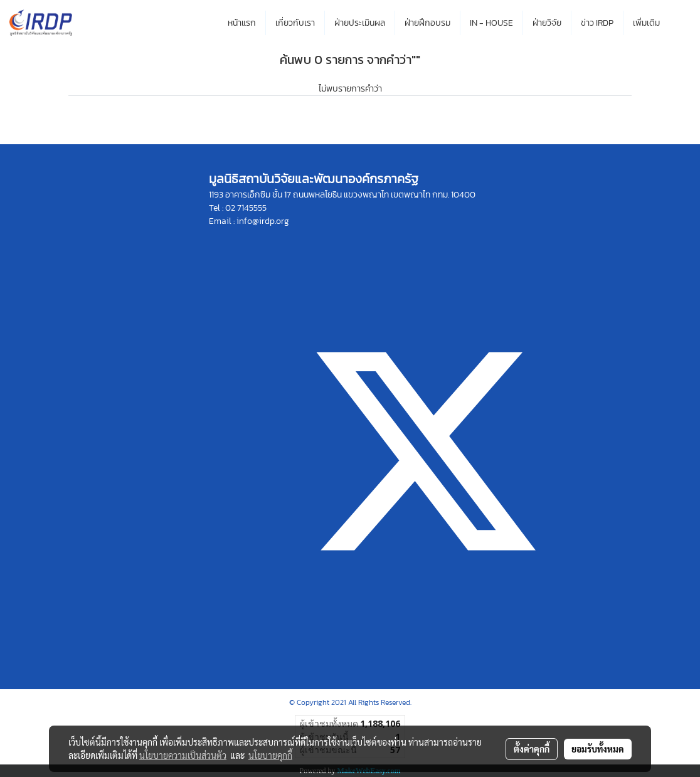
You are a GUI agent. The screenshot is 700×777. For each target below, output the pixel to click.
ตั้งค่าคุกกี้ (532, 749)
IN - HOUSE (491, 23)
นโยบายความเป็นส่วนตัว (183, 755)
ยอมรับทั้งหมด (598, 749)
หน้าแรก (242, 23)
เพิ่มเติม (646, 23)
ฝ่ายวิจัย (547, 23)
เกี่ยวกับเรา (295, 23)
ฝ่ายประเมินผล (360, 23)
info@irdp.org (263, 221)
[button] (681, 23)
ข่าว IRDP (597, 23)
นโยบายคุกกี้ (270, 755)
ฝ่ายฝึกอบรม (427, 23)
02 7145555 (246, 208)
